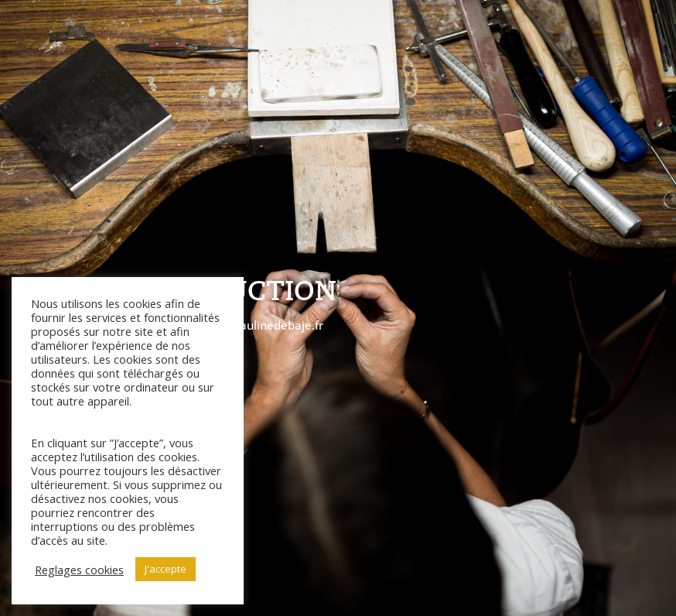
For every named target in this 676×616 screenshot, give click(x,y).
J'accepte (166, 569)
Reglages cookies (79, 570)
